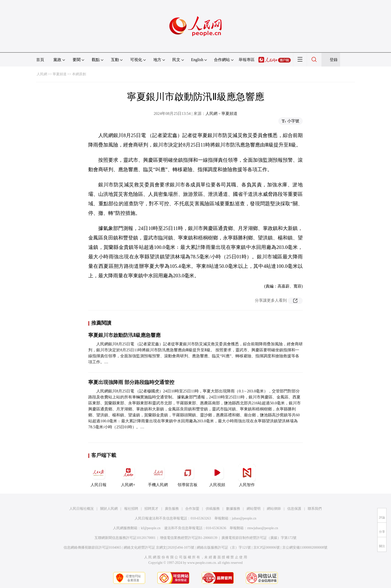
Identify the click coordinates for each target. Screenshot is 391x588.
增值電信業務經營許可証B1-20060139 (189, 538)
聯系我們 (315, 509)
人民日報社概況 (82, 509)
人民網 (42, 74)
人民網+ (128, 475)
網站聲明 (254, 509)
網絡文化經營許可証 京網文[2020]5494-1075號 (159, 548)
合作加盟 (192, 509)
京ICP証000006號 (267, 548)
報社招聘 (131, 509)
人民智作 (247, 475)
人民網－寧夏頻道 (221, 113)
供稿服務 (213, 509)
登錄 (334, 60)
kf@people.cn (151, 528)
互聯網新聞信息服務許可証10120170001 (125, 538)
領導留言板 (188, 475)
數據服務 (233, 509)
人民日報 (98, 475)
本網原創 (79, 74)
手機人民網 (158, 475)
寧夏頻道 (60, 74)
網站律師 (274, 509)
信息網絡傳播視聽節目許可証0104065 (92, 548)
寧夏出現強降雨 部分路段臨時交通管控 (131, 382)
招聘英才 (151, 509)
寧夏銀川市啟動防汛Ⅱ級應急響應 (124, 335)
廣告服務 (172, 509)
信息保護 (294, 509)
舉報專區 (247, 60)
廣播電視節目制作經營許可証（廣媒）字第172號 (259, 538)
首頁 (40, 60)
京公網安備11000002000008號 (305, 548)
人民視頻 (217, 475)
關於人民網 (109, 509)
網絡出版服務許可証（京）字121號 (224, 548)
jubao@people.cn (244, 518)
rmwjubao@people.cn (263, 528)
